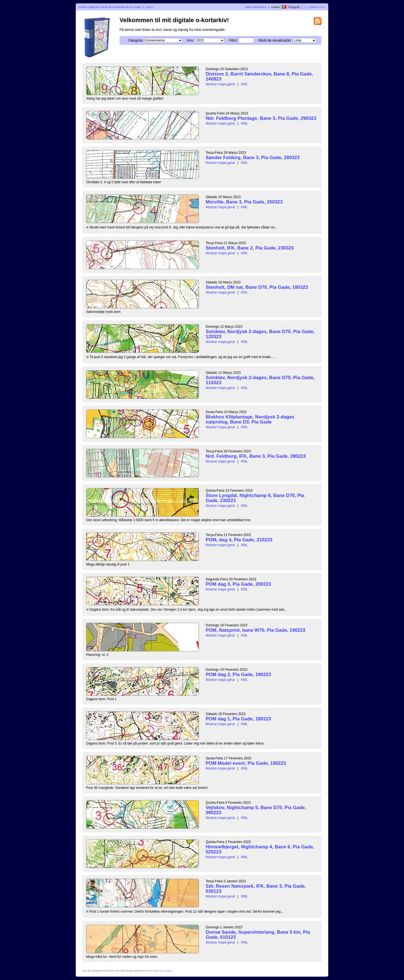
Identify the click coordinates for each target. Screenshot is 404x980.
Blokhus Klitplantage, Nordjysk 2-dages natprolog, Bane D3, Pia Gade (250, 419)
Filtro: (233, 40)
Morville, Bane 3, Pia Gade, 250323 (244, 202)
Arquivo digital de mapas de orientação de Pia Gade (110, 7)
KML (245, 84)
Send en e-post (162, 971)
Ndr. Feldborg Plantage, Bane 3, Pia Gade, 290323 (261, 118)
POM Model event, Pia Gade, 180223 (246, 763)
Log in (149, 7)
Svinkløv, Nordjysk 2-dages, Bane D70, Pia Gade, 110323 (260, 380)
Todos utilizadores (256, 7)
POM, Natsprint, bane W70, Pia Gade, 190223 (255, 630)
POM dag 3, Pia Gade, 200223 (238, 584)
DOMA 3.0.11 (318, 7)
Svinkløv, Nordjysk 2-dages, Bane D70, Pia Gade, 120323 (260, 334)
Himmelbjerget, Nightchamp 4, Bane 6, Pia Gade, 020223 (260, 849)
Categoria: (136, 40)
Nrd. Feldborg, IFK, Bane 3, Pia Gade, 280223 (256, 456)
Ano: (190, 40)
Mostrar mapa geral (220, 84)
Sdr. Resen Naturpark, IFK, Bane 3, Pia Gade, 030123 (256, 889)
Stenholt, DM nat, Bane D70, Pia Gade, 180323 (257, 287)
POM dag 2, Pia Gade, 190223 (238, 675)
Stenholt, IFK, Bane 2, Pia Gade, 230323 (250, 248)
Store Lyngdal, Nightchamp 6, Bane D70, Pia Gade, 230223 (255, 498)
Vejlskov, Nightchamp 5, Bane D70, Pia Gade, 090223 (256, 810)
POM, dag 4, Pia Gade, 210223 (239, 540)
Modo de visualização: (275, 40)
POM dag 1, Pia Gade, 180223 (238, 719)
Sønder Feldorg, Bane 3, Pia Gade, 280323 (253, 158)
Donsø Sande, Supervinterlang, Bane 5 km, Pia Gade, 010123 (258, 935)
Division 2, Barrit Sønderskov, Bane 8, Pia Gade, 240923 (259, 76)
